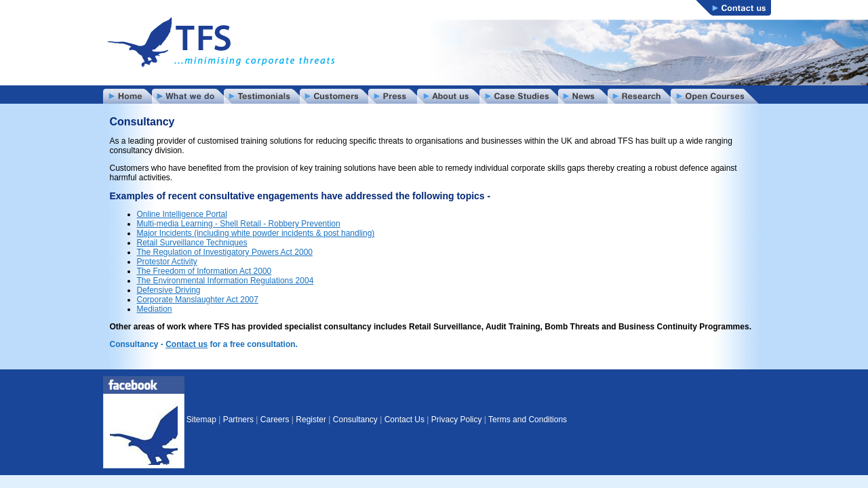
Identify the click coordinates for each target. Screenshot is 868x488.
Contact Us (405, 420)
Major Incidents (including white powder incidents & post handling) (256, 233)
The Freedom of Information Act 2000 (204, 271)
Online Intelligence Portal (182, 214)
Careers (275, 420)
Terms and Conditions (528, 420)
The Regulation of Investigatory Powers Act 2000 (225, 252)
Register (311, 420)
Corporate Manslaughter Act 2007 (198, 300)
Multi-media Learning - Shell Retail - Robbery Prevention (239, 224)
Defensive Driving (169, 290)
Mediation (155, 309)
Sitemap (201, 420)
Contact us (186, 344)
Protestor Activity (167, 262)
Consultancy (355, 420)
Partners (238, 420)
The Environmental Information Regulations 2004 (225, 281)
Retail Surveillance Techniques (192, 243)
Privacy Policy (457, 420)
